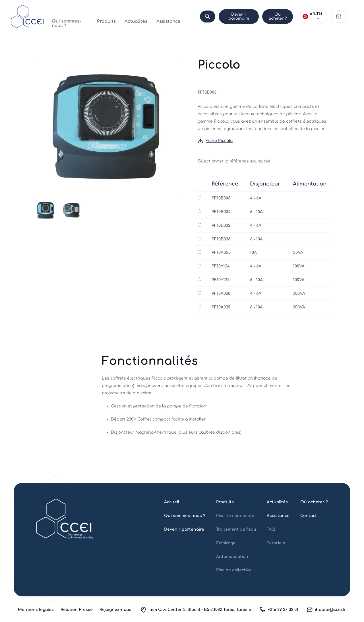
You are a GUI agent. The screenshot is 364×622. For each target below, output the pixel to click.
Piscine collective (234, 570)
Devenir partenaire (223, 16)
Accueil (172, 502)
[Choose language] (310, 17)
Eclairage (226, 543)
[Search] (189, 17)
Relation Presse (77, 610)
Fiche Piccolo (215, 141)
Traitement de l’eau (236, 529)
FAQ (271, 529)
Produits (103, 16)
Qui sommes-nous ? (70, 16)
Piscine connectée (235, 516)
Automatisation (232, 557)
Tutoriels (276, 543)
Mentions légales (36, 610)
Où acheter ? (268, 16)
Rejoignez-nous (115, 610)
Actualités (127, 16)
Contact (309, 516)
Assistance (153, 16)
